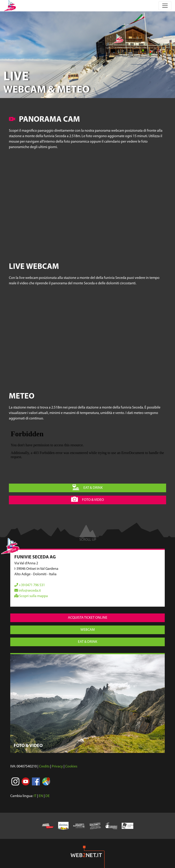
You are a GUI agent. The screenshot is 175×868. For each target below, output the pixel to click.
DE (48, 796)
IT (35, 796)
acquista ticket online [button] (88, 618)
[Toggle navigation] (165, 6)
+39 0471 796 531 (30, 585)
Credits (44, 767)
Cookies (71, 767)
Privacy (57, 767)
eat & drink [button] (88, 487)
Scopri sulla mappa (31, 596)
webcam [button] (88, 630)
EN (41, 796)
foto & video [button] (87, 499)
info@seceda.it (28, 591)
